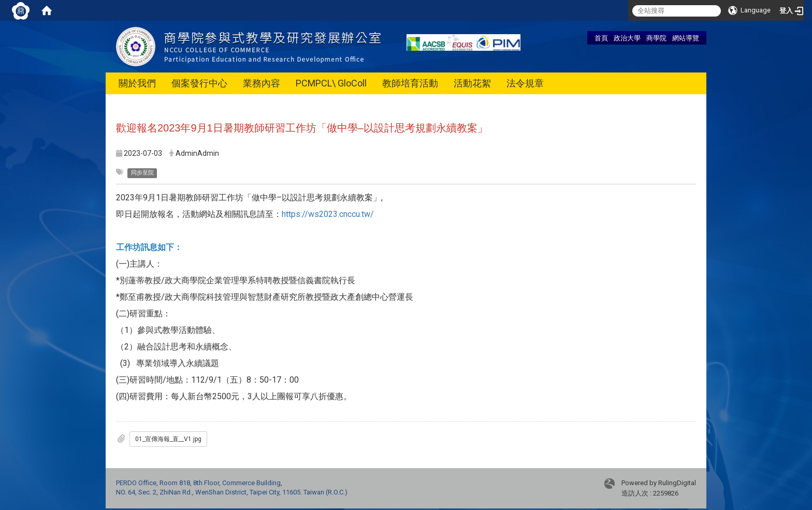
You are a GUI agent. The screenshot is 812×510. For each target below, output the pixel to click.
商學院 (656, 38)
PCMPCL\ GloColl (331, 83)
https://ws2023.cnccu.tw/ (328, 214)
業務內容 (262, 83)
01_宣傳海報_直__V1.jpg (168, 439)
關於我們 (137, 83)
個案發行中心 (199, 83)
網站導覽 (686, 38)
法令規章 (525, 83)
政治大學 (627, 38)
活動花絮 (472, 83)
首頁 (601, 38)
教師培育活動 (410, 83)
